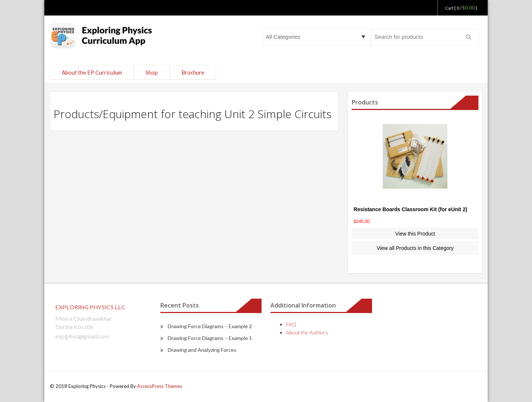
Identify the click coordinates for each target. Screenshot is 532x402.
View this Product (415, 234)
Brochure (193, 72)
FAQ (291, 324)
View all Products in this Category (415, 248)
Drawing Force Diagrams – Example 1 (210, 338)
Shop (152, 72)
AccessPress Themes (160, 386)
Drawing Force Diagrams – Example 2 (210, 326)
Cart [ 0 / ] (461, 8)
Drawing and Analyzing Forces (202, 350)
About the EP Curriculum (92, 72)
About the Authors (307, 332)
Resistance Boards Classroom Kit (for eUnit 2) (410, 209)
